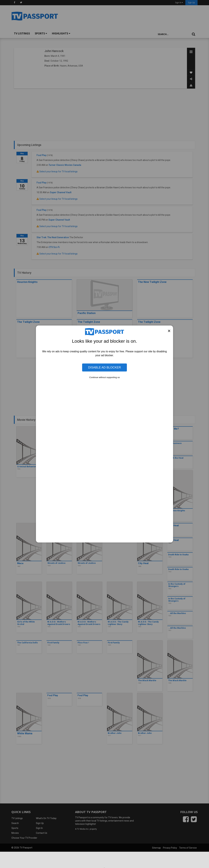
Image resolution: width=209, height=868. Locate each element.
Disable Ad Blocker (104, 367)
